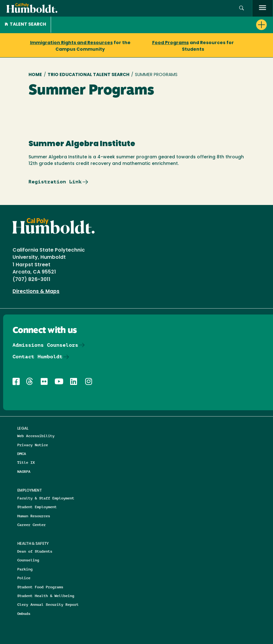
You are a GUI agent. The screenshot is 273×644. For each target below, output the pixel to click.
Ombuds (24, 613)
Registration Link (55, 182)
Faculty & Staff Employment (46, 498)
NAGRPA (24, 471)
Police (24, 578)
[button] (242, 8)
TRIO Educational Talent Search (88, 75)
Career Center (31, 525)
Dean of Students (35, 551)
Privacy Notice (33, 445)
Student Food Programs (40, 587)
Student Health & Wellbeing (46, 596)
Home (35, 75)
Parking (25, 569)
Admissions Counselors (45, 345)
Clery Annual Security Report (48, 604)
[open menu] (263, 8)
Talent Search (25, 25)
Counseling (28, 560)
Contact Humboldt (38, 357)
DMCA (22, 454)
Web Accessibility (36, 436)
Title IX (26, 462)
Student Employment (37, 507)
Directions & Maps (36, 292)
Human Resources (34, 516)
